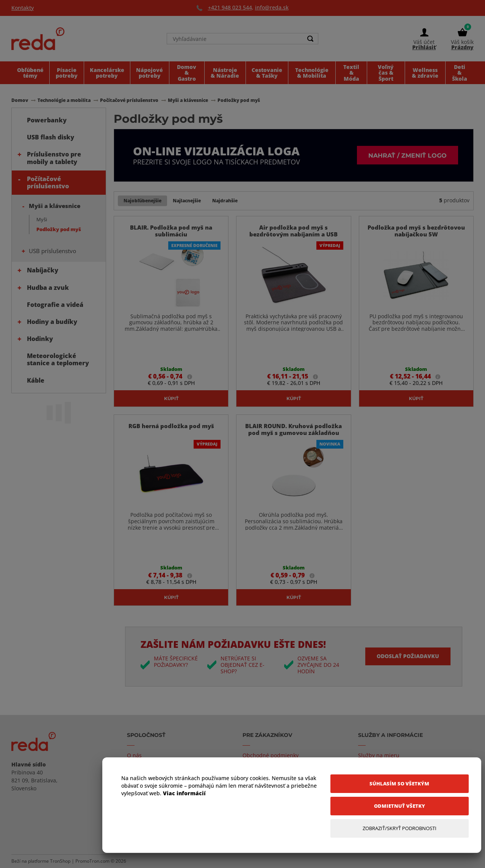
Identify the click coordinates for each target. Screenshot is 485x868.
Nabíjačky (43, 270)
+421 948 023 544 (230, 7)
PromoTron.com (92, 861)
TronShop (60, 861)
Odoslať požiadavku (408, 656)
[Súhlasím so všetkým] (400, 784)
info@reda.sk (272, 7)
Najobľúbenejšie (142, 201)
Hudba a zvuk (48, 288)
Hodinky (40, 339)
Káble (36, 380)
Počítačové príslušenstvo (48, 182)
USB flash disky (51, 137)
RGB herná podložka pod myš (171, 426)
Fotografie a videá (55, 305)
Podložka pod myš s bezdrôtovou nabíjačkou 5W (416, 231)
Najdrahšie (225, 201)
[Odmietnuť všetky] (400, 806)
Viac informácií (184, 793)
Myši (42, 219)
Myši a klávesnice (55, 206)
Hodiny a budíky (52, 322)
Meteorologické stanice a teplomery (58, 359)
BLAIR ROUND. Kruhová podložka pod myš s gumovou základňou (293, 429)
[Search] (310, 39)
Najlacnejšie (187, 201)
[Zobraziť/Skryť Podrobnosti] (400, 828)
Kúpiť (171, 398)
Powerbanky (47, 120)
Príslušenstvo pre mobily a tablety (54, 158)
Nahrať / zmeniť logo (408, 155)
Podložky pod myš (59, 229)
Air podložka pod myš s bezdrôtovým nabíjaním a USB (293, 231)
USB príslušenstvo (52, 251)
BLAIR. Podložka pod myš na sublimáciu (171, 231)
